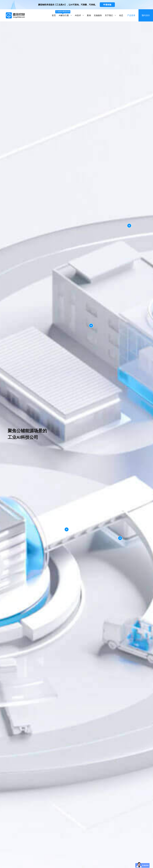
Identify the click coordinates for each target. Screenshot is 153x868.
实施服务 (98, 15)
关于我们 (111, 15)
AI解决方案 (65, 14)
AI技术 (79, 15)
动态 (121, 15)
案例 (89, 15)
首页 (54, 15)
